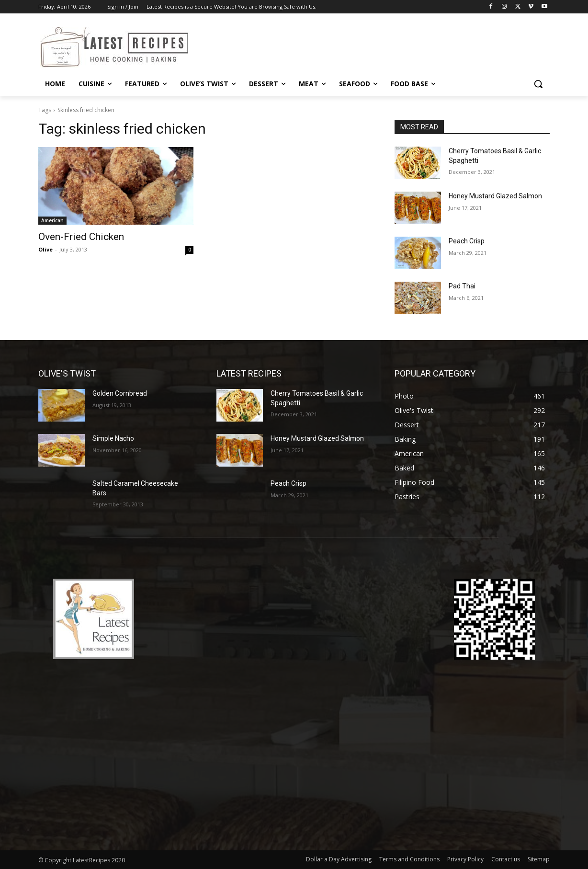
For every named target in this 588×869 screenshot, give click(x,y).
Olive (45, 249)
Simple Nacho (113, 438)
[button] (538, 84)
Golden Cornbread (120, 393)
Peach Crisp (467, 241)
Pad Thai (462, 286)
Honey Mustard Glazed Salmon (495, 196)
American (52, 220)
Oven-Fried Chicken (81, 237)
